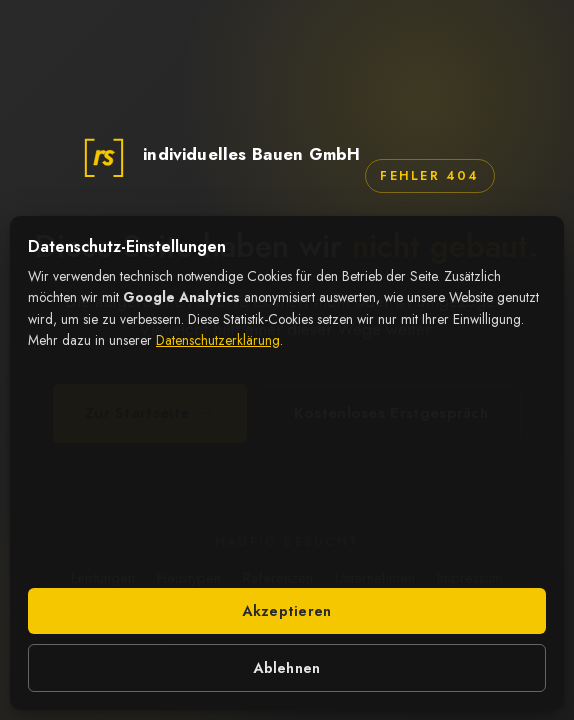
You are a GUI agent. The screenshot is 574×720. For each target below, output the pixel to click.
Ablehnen (286, 668)
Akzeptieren (286, 611)
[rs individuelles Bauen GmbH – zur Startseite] (219, 155)
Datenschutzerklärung (218, 340)
